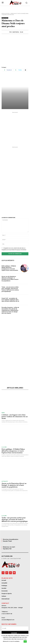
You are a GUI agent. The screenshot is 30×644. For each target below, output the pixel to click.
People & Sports (6, 14)
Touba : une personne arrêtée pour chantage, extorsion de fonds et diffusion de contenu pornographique (10, 289)
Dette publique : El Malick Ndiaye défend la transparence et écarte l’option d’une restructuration (10, 268)
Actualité (5, 481)
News (3, 413)
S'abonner (15, 633)
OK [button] (25, 641)
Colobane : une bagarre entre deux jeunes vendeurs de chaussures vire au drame (15, 417)
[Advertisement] (15, 50)
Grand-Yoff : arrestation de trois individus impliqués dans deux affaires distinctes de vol (10, 300)
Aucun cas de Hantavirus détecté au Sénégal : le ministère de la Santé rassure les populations (10, 279)
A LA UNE (4, 447)
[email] (15, 628)
